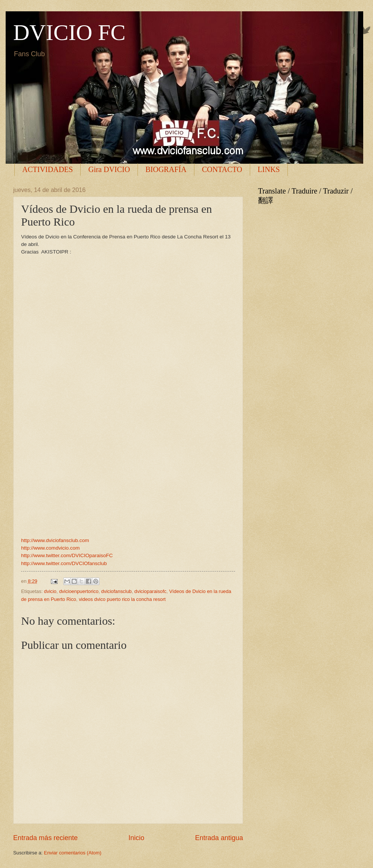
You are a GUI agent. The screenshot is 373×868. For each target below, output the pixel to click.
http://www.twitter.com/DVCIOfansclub (64, 563)
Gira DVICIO (109, 169)
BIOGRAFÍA (166, 169)
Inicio (136, 838)
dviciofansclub (117, 591)
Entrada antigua (219, 838)
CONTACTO (222, 169)
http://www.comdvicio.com (50, 548)
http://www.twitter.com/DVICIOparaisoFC (67, 555)
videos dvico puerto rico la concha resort (122, 599)
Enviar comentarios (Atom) (73, 853)
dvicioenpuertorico (79, 591)
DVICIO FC (69, 32)
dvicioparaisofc (151, 591)
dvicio (50, 591)
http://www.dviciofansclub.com (55, 540)
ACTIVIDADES (47, 169)
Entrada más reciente (45, 838)
